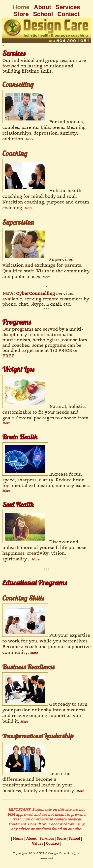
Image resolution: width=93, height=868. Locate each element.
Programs (17, 322)
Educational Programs (35, 583)
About (43, 7)
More (29, 139)
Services (68, 7)
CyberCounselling (36, 293)
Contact (68, 14)
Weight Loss (18, 369)
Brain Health (20, 437)
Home (17, 839)
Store (21, 14)
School (43, 14)
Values (37, 843)
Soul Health (18, 505)
